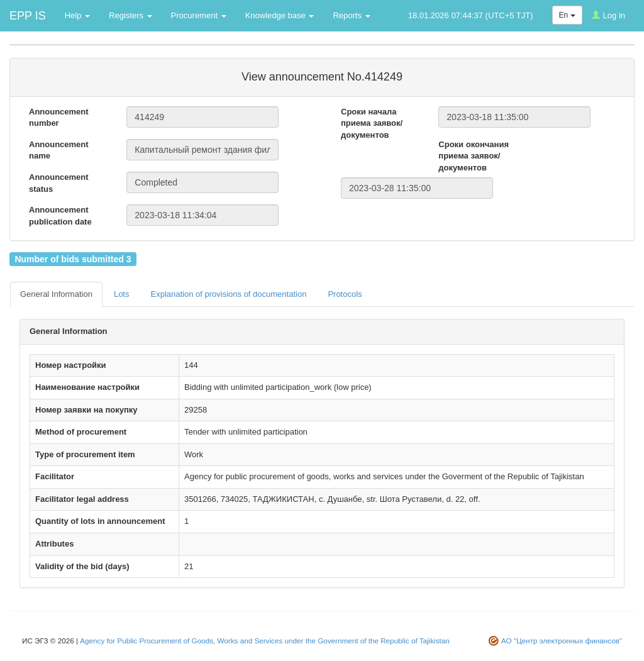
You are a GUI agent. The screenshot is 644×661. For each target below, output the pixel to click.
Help (77, 15)
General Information (56, 294)
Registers (130, 15)
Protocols (345, 294)
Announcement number (59, 118)
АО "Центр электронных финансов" (562, 641)
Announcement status (59, 183)
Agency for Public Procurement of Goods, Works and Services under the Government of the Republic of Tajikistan (264, 641)
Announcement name (59, 150)
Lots (122, 294)
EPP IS (28, 16)
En (567, 15)
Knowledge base (280, 15)
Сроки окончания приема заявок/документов (474, 156)
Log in (608, 15)
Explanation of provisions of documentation (228, 294)
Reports (351, 15)
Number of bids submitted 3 (73, 258)
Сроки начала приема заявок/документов (372, 123)
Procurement (199, 15)
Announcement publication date (60, 216)
